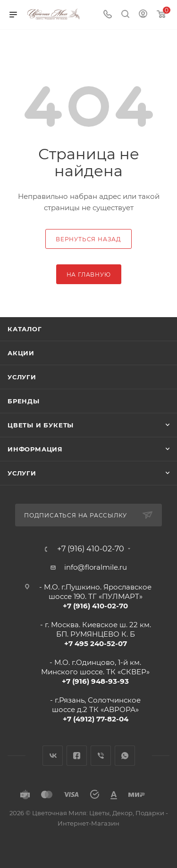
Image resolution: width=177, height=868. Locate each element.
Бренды (24, 401)
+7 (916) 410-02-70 (91, 549)
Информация (35, 449)
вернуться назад (88, 239)
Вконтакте (53, 756)
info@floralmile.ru (96, 567)
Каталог (25, 329)
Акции (21, 353)
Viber (101, 756)
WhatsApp (125, 756)
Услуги (22, 377)
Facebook (77, 756)
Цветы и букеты (41, 425)
